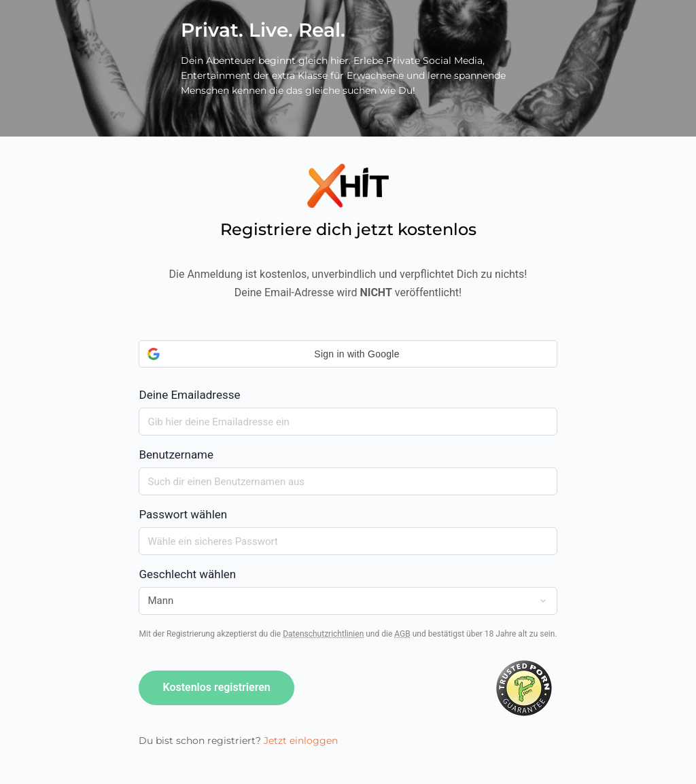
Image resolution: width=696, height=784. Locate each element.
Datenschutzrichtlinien (323, 634)
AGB (402, 634)
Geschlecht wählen (187, 574)
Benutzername (176, 455)
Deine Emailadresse (348, 371)
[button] (348, 354)
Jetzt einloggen (301, 741)
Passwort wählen (183, 514)
